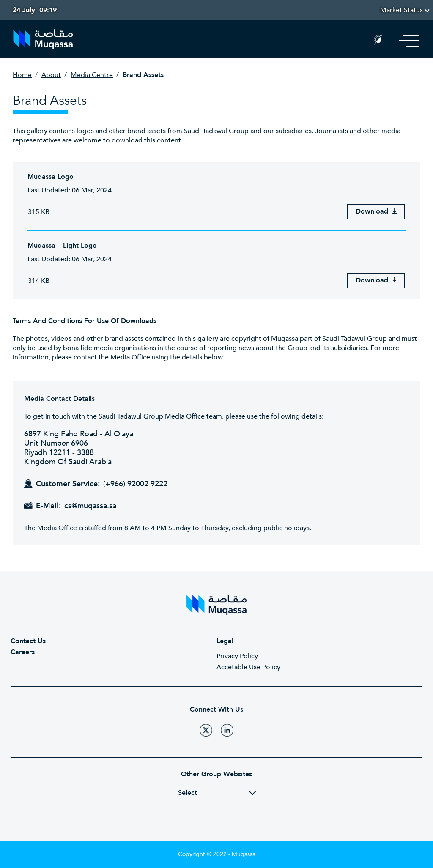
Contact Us (28, 641)
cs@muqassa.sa (90, 506)
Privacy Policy (237, 656)
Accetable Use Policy (248, 667)
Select (188, 793)
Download (376, 211)
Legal (225, 641)
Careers (23, 652)
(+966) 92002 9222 (135, 484)
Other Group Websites (216, 774)
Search (358, 41)
